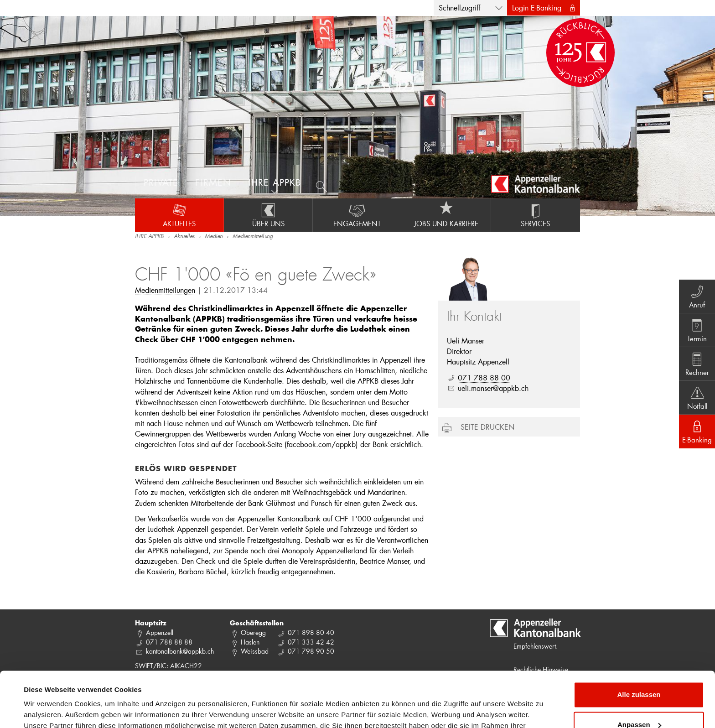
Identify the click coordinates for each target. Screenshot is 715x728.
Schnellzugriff (459, 8)
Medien (214, 237)
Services (536, 215)
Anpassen (639, 673)
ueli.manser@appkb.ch (493, 388)
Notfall (697, 397)
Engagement (357, 215)
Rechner (697, 364)
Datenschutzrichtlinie (192, 685)
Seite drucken (487, 427)
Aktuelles (179, 215)
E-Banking (697, 431)
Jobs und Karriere (446, 215)
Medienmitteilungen (165, 290)
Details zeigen (47, 710)
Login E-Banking (537, 8)
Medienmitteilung (253, 237)
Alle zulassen (639, 643)
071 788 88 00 (484, 377)
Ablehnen (639, 703)
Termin (697, 330)
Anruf (697, 296)
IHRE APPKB (149, 237)
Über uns (268, 215)
